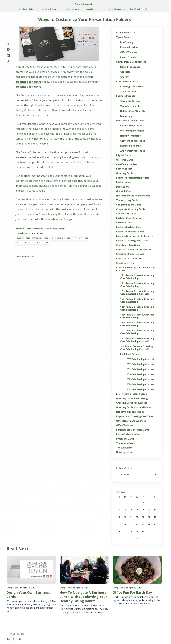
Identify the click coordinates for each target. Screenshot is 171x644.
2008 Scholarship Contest (140, 384)
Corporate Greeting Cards (131, 209)
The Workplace (124, 448)
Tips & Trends (81, 238)
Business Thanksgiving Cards (132, 241)
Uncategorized (124, 452)
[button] (146, 9)
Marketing (22, 243)
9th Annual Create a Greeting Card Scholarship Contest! (137, 348)
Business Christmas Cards (130, 232)
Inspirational (123, 187)
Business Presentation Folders (32, 238)
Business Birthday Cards (129, 227)
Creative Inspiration (127, 81)
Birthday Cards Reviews (129, 218)
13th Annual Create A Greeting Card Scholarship (137, 316)
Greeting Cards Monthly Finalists (134, 407)
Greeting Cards (125, 173)
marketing (21, 229)
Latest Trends (128, 57)
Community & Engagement (131, 62)
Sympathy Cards (125, 439)
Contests (125, 72)
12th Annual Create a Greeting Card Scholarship (137, 324)
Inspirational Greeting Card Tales (135, 416)
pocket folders (58, 229)
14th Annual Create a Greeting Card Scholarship (137, 308)
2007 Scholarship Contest (140, 389)
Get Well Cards (124, 191)
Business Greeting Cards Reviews (134, 236)
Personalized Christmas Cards (133, 430)
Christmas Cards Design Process (134, 250)
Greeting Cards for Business (132, 403)
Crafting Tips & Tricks (132, 87)
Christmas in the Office (129, 259)
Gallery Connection (84, 4)
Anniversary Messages (133, 151)
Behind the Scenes (130, 67)
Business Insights (61, 238)
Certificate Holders (127, 164)
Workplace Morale (130, 106)
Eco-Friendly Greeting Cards (131, 394)
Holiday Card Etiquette (133, 111)
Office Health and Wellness (131, 421)
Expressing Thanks (130, 146)
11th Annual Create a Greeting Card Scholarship (137, 332)
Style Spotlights (129, 92)
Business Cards (124, 182)
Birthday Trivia (124, 223)
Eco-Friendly (127, 42)
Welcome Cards (125, 160)
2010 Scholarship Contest (140, 374)
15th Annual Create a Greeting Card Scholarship (137, 300)
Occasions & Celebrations (130, 121)
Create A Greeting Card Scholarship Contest (136, 269)
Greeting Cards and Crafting (132, 398)
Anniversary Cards (126, 214)
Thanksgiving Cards (127, 200)
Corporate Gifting (130, 101)
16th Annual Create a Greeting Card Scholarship (137, 277)
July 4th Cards (124, 155)
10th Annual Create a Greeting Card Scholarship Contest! (137, 340)
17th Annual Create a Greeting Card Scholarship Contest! (137, 293)
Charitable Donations (128, 245)
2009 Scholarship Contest (140, 379)
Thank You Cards (125, 443)
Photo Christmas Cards (129, 434)
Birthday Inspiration (131, 126)
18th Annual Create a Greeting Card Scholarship (137, 285)
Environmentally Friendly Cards (133, 196)
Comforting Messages (133, 141)
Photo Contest (124, 169)
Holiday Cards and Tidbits (130, 412)
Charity (124, 77)
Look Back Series (129, 354)
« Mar (136, 539)
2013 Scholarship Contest (140, 359)
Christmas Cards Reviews (130, 254)
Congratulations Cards (129, 205)
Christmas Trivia (125, 263)
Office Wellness (129, 52)
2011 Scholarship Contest (140, 369)
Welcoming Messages (132, 131)
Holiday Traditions (130, 136)
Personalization (40, 243)
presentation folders (28, 82)
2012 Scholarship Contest (140, 364)
